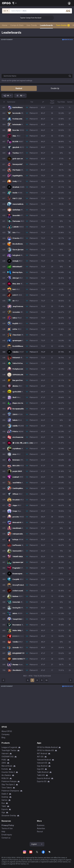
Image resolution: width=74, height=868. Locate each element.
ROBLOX (5, 778)
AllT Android (42, 754)
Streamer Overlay (9, 816)
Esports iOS (42, 781)
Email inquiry (7, 835)
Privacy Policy (8, 825)
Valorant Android (44, 760)
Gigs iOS (40, 769)
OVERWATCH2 (8, 757)
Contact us (6, 838)
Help (3, 832)
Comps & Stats (17, 25)
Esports (5, 809)
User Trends (32, 25)
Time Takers (7, 788)
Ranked (19, 88)
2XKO (4, 763)
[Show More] (14, 3)
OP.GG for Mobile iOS (45, 750)
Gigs (3, 812)
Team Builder (63, 25)
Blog (3, 738)
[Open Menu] (69, 3)
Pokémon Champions (10, 791)
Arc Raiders (6, 775)
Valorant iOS (42, 763)
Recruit (40, 832)
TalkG (4, 806)
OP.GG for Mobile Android (47, 747)
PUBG (4, 760)
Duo (3, 803)
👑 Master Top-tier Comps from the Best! (39, 18)
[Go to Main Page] (6, 3)
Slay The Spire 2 (8, 785)
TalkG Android (43, 772)
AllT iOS (40, 757)
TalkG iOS (41, 775)
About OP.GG (7, 731)
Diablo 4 (5, 794)
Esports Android (44, 778)
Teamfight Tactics (9, 750)
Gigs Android (42, 766)
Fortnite (5, 769)
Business (41, 825)
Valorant (5, 754)
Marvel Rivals (7, 766)
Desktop (5, 797)
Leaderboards (46, 25)
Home (5, 25)
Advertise (41, 828)
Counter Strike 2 (8, 772)
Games (4, 800)
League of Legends (9, 747)
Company (6, 734)
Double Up (55, 88)
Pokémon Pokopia (9, 781)
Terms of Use (7, 828)
